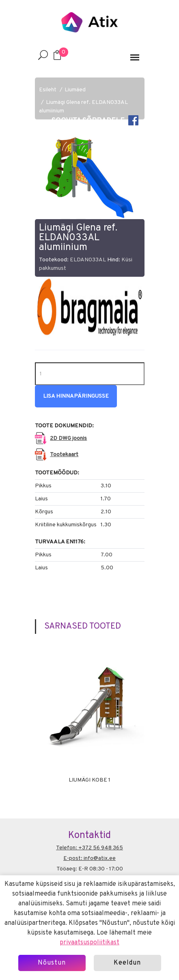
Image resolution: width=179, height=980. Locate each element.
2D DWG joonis (68, 438)
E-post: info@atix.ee (89, 858)
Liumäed (75, 90)
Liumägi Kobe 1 (89, 780)
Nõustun (52, 963)
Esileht (48, 90)
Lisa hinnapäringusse (76, 396)
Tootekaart (64, 455)
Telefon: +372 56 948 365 (89, 848)
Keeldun (127, 963)
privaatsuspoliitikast (89, 943)
